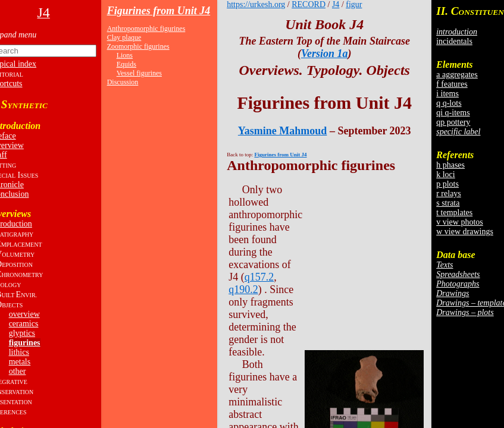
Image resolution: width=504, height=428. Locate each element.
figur (354, 4)
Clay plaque (124, 37)
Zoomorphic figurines (138, 46)
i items (447, 94)
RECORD (309, 4)
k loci (446, 174)
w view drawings (465, 232)
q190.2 (243, 289)
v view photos (460, 222)
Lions (125, 55)
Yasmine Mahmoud (283, 131)
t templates (454, 213)
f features (452, 84)
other (18, 371)
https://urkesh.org (256, 4)
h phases (450, 165)
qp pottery (453, 122)
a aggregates (457, 75)
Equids (126, 64)
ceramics (24, 324)
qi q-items (453, 113)
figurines (25, 343)
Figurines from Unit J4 (159, 11)
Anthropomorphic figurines (146, 29)
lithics (19, 352)
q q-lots (449, 103)
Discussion (123, 82)
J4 (336, 4)
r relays (449, 193)
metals (20, 362)
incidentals (454, 41)
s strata (448, 203)
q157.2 (259, 277)
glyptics (22, 333)
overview (24, 314)
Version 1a (325, 53)
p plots (447, 184)
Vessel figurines (139, 73)
